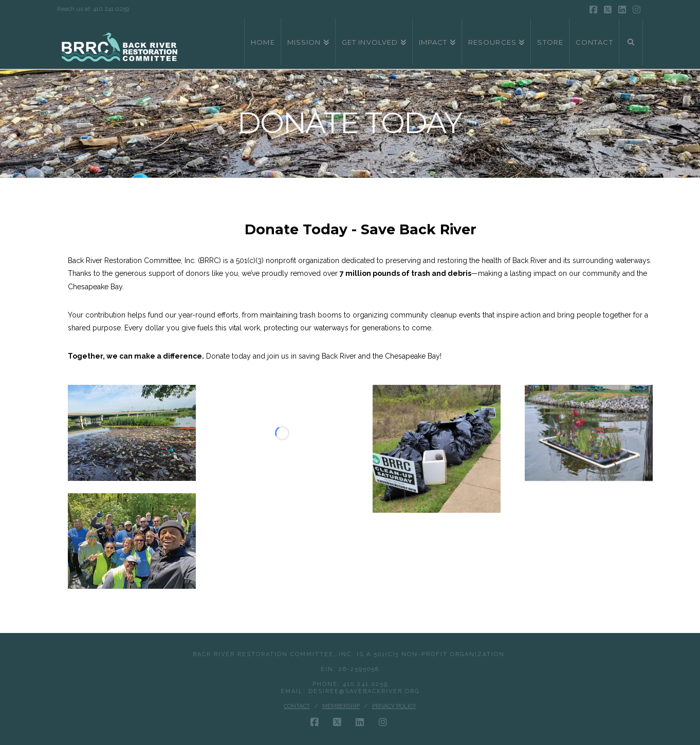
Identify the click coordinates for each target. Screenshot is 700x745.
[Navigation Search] (631, 42)
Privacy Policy (394, 706)
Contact (297, 706)
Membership (341, 706)
